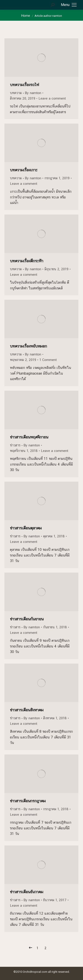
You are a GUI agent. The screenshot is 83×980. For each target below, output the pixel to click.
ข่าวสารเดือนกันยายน (27, 619)
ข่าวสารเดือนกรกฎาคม (28, 801)
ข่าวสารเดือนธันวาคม (27, 892)
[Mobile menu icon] (69, 5)
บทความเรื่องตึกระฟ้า (27, 261)
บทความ (16, 93)
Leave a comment (52, 98)
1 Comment (48, 360)
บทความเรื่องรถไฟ (24, 85)
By (33, 93)
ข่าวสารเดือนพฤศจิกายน (29, 437)
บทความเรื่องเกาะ (24, 170)
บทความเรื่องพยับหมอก (28, 346)
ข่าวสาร (15, 445)
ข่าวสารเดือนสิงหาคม (27, 710)
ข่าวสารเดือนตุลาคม (26, 528)
